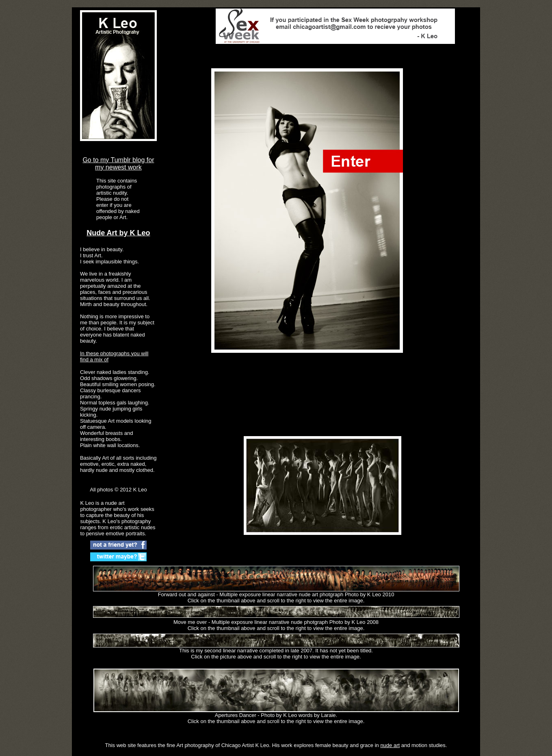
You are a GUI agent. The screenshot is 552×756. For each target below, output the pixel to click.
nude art (390, 745)
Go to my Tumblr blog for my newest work (118, 164)
